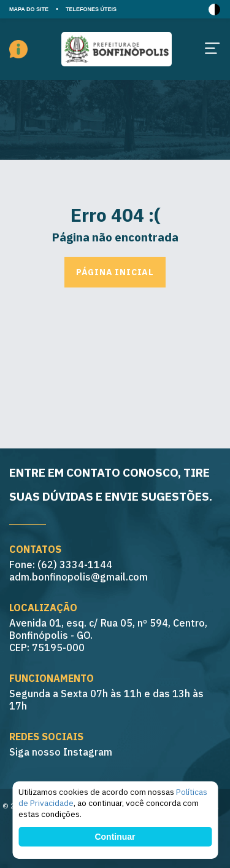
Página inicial (115, 272)
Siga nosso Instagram (61, 752)
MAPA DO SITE (29, 9)
